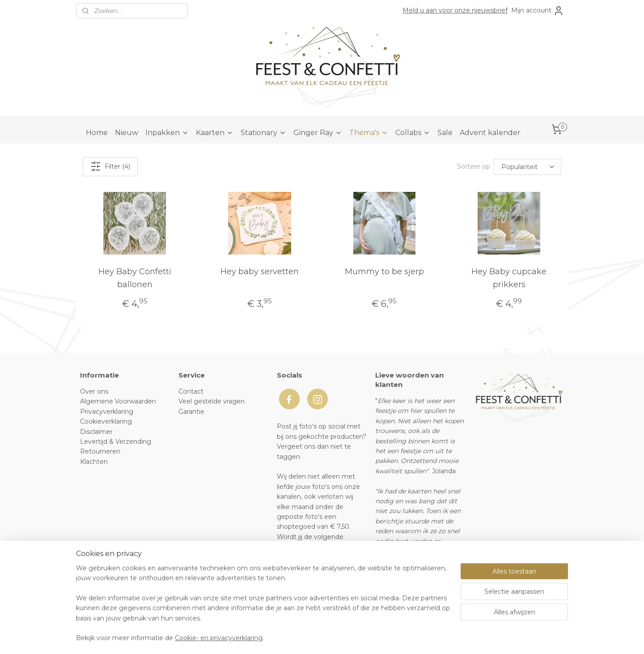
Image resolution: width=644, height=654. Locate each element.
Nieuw (127, 133)
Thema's (369, 133)
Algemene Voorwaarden (118, 401)
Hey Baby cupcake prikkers (509, 278)
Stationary (263, 133)
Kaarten (215, 133)
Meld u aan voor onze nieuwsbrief (455, 10)
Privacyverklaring (107, 412)
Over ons (94, 391)
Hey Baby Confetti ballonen (135, 278)
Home (97, 133)
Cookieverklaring (106, 421)
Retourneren (100, 451)
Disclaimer (96, 432)
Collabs (413, 133)
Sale (445, 133)
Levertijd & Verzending (116, 442)
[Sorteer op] (527, 166)
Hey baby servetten (260, 272)
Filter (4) (110, 166)
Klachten (94, 462)
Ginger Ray (318, 133)
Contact (191, 391)
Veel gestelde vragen (212, 401)
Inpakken (167, 133)
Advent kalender (490, 133)
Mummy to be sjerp (384, 272)
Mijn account (538, 11)
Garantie (191, 412)
